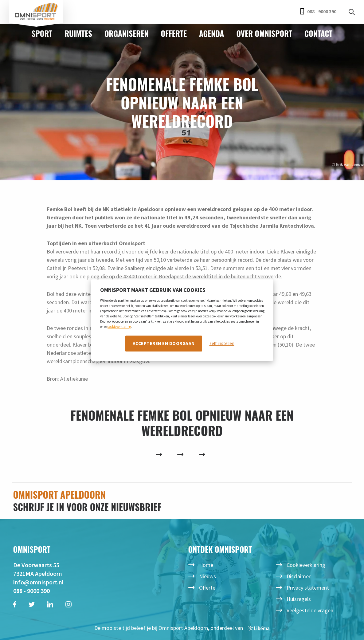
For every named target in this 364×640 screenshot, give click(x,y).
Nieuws (207, 576)
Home (206, 565)
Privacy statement (308, 588)
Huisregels (299, 599)
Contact (318, 33)
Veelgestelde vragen (310, 610)
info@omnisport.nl (38, 582)
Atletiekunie (74, 379)
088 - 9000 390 (318, 11)
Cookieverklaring (306, 565)
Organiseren (127, 33)
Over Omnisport (264, 33)
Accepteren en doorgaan (164, 343)
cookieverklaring (119, 327)
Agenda (211, 33)
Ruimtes (78, 33)
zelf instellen (222, 343)
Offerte (174, 33)
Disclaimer (299, 576)
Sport (42, 33)
